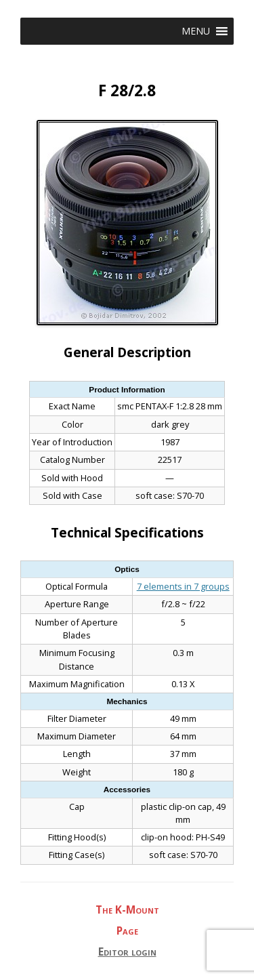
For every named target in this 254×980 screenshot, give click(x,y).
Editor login (127, 952)
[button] (196, 31)
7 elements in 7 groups (183, 586)
